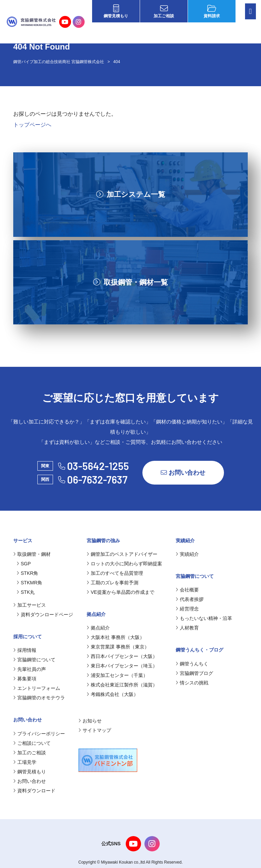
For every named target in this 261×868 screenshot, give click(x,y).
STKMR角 (29, 583)
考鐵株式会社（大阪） (112, 694)
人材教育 (187, 628)
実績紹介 (187, 554)
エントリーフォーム (37, 688)
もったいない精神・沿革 (204, 618)
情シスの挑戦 (192, 683)
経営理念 (187, 609)
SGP (24, 564)
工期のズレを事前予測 (112, 583)
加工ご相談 (164, 11)
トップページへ (32, 125)
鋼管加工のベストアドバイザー (122, 554)
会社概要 (187, 590)
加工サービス (30, 605)
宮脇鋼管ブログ (194, 673)
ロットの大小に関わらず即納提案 (124, 564)
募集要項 (25, 679)
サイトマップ (95, 730)
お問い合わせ (183, 473)
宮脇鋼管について (34, 660)
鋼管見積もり (116, 11)
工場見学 (25, 762)
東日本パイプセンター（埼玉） (122, 666)
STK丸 (26, 592)
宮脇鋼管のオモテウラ (39, 698)
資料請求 (212, 11)
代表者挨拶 (190, 599)
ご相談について (32, 743)
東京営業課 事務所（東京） (118, 647)
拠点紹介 (98, 628)
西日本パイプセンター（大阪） (122, 656)
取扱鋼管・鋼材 (32, 554)
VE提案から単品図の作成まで (120, 592)
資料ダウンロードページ (45, 615)
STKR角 (27, 573)
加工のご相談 (30, 753)
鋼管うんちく (192, 664)
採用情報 (25, 650)
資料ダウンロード (34, 791)
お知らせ (90, 721)
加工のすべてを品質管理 (115, 573)
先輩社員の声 (30, 669)
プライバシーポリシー (39, 734)
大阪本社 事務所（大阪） (116, 637)
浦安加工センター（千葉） (117, 675)
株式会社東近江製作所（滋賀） (122, 685)
